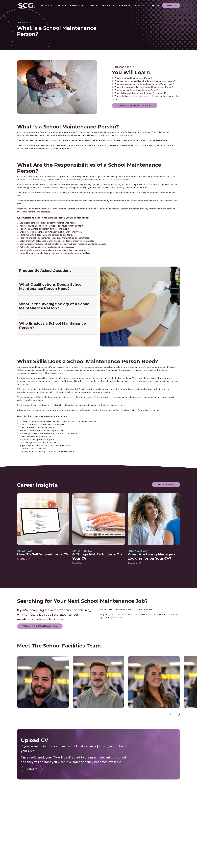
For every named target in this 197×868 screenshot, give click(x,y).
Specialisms (75, 5)
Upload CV (171, 5)
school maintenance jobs (143, 96)
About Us (60, 5)
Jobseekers (106, 5)
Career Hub (123, 5)
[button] (178, 714)
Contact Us (138, 5)
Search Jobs (47, 5)
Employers (91, 5)
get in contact (115, 614)
